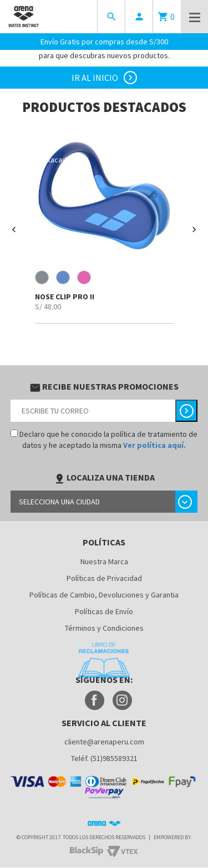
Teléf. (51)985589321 (104, 758)
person (139, 17)
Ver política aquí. (154, 445)
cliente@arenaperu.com (104, 742)
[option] (104, 225)
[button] (14, 229)
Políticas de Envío (104, 611)
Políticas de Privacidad (104, 578)
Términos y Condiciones (104, 628)
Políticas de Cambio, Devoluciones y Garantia (104, 595)
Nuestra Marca (104, 561)
